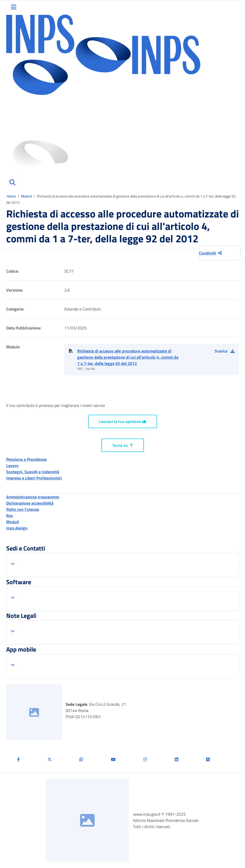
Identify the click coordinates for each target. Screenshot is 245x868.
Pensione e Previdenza (26, 459)
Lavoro (12, 465)
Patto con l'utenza (23, 509)
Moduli (27, 196)
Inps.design (17, 528)
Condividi (210, 253)
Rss (10, 516)
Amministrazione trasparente (33, 497)
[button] (227, 351)
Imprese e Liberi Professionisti (34, 478)
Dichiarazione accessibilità (30, 503)
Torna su (123, 445)
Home (12, 196)
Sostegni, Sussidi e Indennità (33, 472)
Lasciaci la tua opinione (123, 421)
